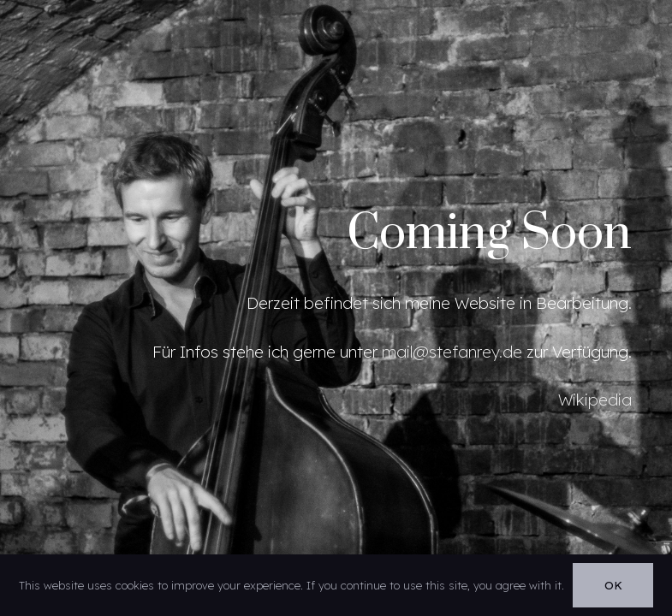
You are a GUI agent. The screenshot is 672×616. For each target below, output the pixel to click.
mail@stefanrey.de (452, 352)
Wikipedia (595, 400)
